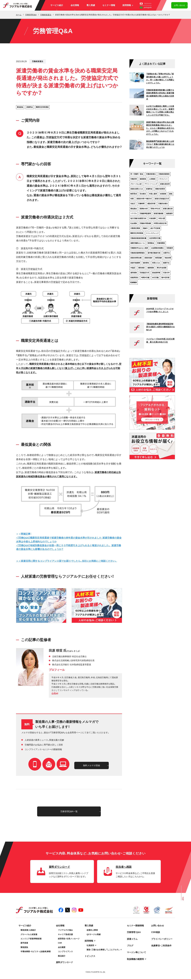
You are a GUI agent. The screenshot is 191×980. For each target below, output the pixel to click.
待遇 (132, 199)
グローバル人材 (136, 184)
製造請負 (24, 947)
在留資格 (163, 194)
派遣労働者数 (159, 214)
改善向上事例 (92, 930)
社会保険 (134, 223)
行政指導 (152, 218)
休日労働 (155, 278)
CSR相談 (156, 932)
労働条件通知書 (145, 223)
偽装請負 (143, 179)
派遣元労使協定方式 (162, 199)
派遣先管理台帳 (136, 258)
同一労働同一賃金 (137, 174)
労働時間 (141, 204)
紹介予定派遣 (155, 228)
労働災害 (134, 179)
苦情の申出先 (155, 209)
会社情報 (75, 5)
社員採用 (90, 945)
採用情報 (128, 5)
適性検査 (141, 268)
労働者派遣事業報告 (138, 253)
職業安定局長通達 (42, 107)
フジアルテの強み (65, 930)
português (146, 7)
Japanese (146, 3)
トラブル (134, 214)
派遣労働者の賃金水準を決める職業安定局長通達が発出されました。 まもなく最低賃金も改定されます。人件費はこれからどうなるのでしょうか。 (160, 128)
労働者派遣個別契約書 (138, 238)
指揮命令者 (144, 209)
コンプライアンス (65, 952)
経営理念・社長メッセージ (69, 939)
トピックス (90, 956)
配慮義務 (134, 282)
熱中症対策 (165, 278)
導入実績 (91, 5)
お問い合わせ (179, 5)
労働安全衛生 (163, 204)
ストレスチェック (152, 233)
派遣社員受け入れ (137, 189)
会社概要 (62, 947)
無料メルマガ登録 (92, 765)
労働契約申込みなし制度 (139, 248)
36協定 (133, 268)
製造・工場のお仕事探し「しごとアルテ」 (103, 950)
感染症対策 (151, 204)
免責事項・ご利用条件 (161, 946)
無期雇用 (169, 214)
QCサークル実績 (94, 934)
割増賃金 (151, 243)
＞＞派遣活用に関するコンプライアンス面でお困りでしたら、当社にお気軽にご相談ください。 (67, 561)
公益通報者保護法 (157, 248)
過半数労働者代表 (154, 253)
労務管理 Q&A (134, 932)
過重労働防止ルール (138, 243)
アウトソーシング (151, 184)
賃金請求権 (156, 273)
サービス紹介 (57, 5)
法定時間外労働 (155, 238)
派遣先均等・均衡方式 (144, 199)
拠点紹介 (62, 956)
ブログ (130, 946)
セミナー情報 (109, 5)
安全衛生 (143, 194)
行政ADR (166, 273)
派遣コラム (132, 939)
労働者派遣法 (38, 61)
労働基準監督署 (145, 214)
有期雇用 (170, 248)
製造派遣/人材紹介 (28, 930)
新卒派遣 (24, 943)
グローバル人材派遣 (29, 934)
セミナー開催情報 (135, 926)
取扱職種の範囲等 (135, 959)
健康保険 (151, 268)
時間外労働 (145, 278)
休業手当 (166, 253)
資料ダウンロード (64, 962)
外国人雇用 (153, 194)
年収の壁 (162, 218)
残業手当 (166, 263)
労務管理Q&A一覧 (69, 811)
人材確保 (152, 179)
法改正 (133, 204)
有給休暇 (168, 258)
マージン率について (136, 952)
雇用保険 (134, 273)
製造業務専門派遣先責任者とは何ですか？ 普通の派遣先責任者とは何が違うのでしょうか (160, 144)
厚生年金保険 (162, 268)
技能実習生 (134, 278)
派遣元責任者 (168, 209)
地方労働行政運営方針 (138, 218)
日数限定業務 (135, 228)
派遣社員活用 (165, 184)
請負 (171, 194)
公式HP (55, 693)
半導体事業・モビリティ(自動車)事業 (36, 952)
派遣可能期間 (135, 263)
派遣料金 (30, 107)
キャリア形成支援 (65, 934)
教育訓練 (159, 258)
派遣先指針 (148, 258)
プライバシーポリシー (162, 939)
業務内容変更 (160, 189)
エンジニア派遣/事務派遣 (31, 939)
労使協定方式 (144, 273)
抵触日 (145, 228)
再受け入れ (156, 263)
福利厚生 (146, 263)
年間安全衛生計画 (160, 223)
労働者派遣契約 (164, 174)
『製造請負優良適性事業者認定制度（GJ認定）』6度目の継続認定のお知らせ (160, 327)
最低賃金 (20, 107)
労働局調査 (161, 243)
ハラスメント (163, 179)
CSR (60, 943)
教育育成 (134, 194)
